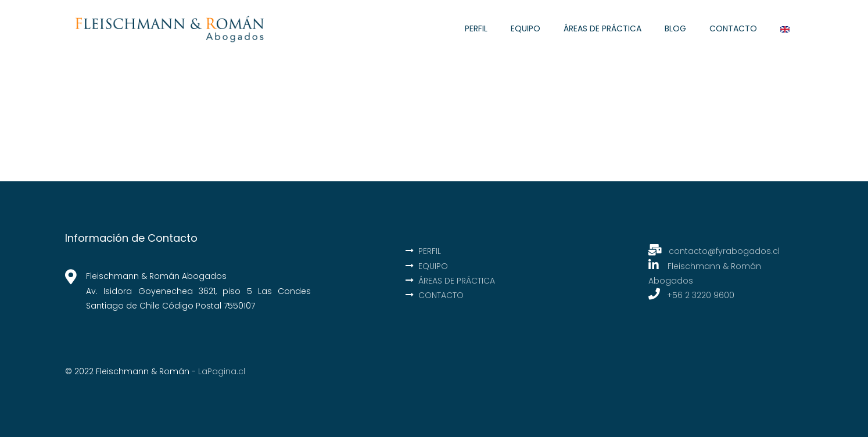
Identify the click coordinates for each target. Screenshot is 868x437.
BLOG (675, 28)
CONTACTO (733, 28)
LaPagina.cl (222, 371)
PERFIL (476, 28)
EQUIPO (526, 28)
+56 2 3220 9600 (701, 295)
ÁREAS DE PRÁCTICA (602, 28)
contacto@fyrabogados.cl (714, 251)
